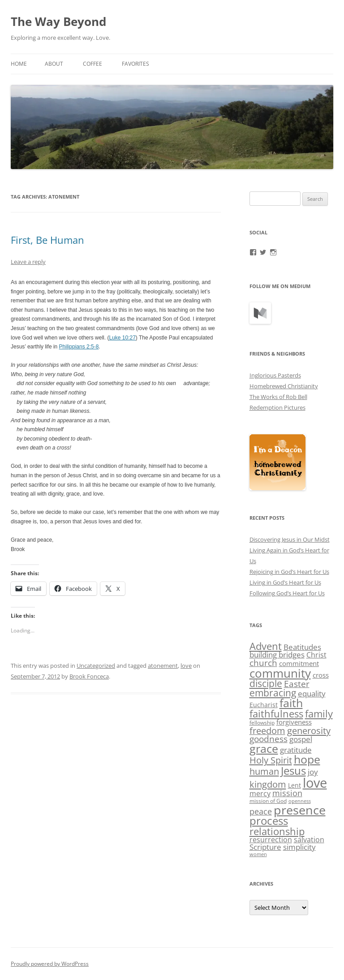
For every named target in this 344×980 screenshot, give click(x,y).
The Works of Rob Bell (278, 397)
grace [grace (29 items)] (264, 749)
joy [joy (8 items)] (313, 772)
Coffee (92, 64)
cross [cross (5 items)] (321, 675)
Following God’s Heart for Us (287, 593)
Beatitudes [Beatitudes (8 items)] (302, 647)
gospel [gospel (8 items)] (301, 739)
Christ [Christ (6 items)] (316, 655)
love (186, 666)
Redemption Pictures (277, 407)
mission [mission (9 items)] (287, 793)
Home (19, 64)
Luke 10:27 (122, 338)
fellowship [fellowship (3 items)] (262, 723)
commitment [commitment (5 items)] (299, 663)
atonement (163, 666)
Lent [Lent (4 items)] (295, 785)
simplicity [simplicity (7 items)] (299, 847)
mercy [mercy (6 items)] (260, 793)
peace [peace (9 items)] (261, 811)
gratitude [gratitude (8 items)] (296, 750)
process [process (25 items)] (269, 821)
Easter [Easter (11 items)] (297, 684)
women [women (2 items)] (258, 854)
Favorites (135, 64)
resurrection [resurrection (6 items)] (271, 840)
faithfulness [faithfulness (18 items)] (276, 714)
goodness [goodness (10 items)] (269, 739)
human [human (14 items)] (264, 771)
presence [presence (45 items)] (300, 810)
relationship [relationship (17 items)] (277, 831)
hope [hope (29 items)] (307, 759)
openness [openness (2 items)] (300, 801)
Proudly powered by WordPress (50, 964)
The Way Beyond (58, 21)
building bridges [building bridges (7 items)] (277, 655)
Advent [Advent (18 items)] (266, 646)
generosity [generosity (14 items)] (309, 730)
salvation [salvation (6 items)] (309, 840)
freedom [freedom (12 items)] (267, 731)
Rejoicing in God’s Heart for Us (289, 572)
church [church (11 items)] (263, 663)
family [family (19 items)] (319, 713)
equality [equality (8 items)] (312, 694)
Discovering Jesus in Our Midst (290, 539)
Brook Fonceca (89, 676)
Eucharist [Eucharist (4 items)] (264, 705)
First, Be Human (47, 240)
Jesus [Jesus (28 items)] (293, 770)
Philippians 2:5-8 (79, 347)
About (54, 64)
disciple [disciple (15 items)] (266, 683)
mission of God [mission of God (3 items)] (268, 801)
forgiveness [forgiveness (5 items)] (294, 722)
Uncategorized (96, 666)
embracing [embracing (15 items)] (273, 693)
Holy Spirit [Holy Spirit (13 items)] (271, 760)
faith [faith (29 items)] (291, 703)
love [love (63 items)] (315, 783)
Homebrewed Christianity (284, 386)
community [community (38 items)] (280, 673)
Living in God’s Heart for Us (285, 582)
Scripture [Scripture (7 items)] (265, 847)
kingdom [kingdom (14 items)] (268, 784)
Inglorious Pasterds (275, 375)
